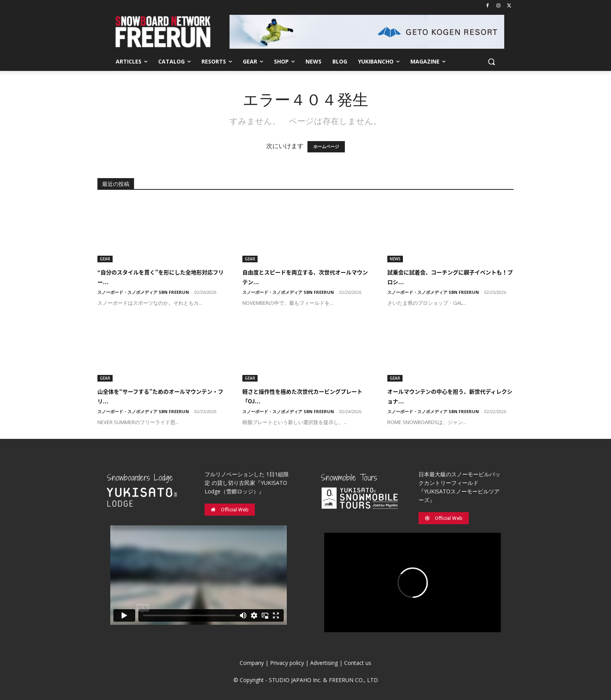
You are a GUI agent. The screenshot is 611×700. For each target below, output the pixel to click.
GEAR (105, 259)
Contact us (358, 663)
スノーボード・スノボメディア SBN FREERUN (143, 292)
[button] (491, 62)
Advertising (324, 663)
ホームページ (326, 147)
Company (252, 663)
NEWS (395, 259)
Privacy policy (287, 663)
